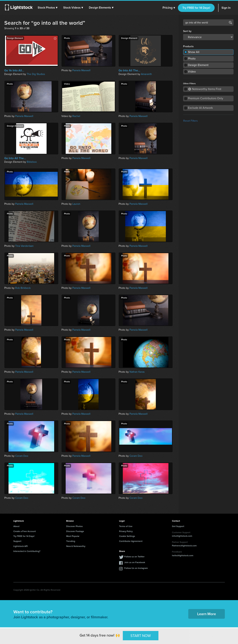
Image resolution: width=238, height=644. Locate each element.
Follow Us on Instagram (136, 568)
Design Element (198, 65)
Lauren (76, 204)
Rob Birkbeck (23, 288)
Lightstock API (20, 546)
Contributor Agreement (131, 541)
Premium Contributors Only (206, 98)
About (16, 526)
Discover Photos (74, 526)
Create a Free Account (25, 531)
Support (17, 541)
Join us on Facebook (135, 562)
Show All (194, 52)
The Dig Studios (36, 74)
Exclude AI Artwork (200, 108)
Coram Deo (22, 456)
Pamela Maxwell (81, 70)
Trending (71, 541)
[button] (48, 8)
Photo (192, 58)
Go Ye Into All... (14, 70)
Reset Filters (191, 121)
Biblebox (32, 162)
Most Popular (73, 536)
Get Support (178, 526)
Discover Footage (75, 531)
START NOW (141, 635)
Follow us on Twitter (134, 557)
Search (230, 23)
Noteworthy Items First (205, 89)
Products (188, 46)
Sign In (226, 8)
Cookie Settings (127, 536)
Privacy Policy (126, 531)
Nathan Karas (137, 372)
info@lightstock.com (182, 536)
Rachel (76, 116)
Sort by (187, 31)
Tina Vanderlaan (24, 246)
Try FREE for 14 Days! (196, 8)
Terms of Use (126, 526)
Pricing (169, 8)
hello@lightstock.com (183, 555)
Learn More (207, 614)
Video (192, 72)
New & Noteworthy (76, 546)
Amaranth (146, 74)
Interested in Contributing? (27, 551)
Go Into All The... (129, 70)
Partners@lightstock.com (184, 546)
